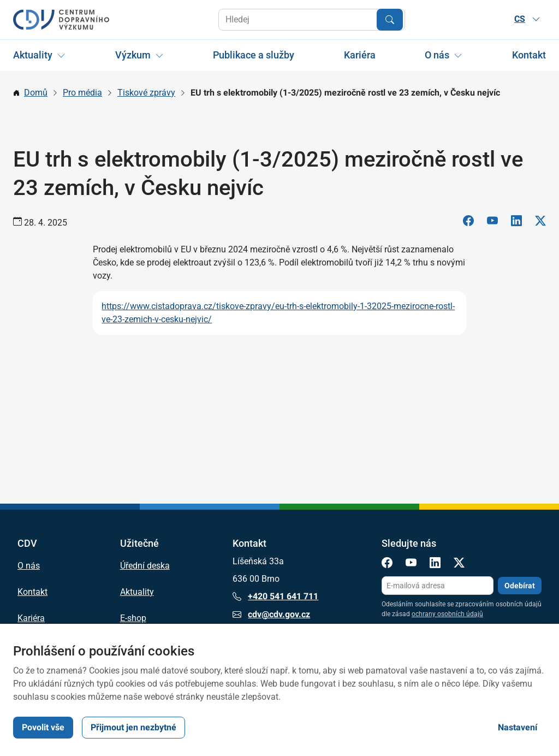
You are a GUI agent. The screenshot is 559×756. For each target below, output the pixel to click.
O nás (437, 55)
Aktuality (33, 55)
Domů (36, 93)
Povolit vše (43, 727)
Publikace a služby (254, 55)
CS (527, 19)
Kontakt (529, 55)
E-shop (133, 618)
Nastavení (518, 727)
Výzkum (133, 55)
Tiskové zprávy (146, 93)
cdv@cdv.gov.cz (271, 615)
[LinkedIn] (516, 223)
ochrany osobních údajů (447, 614)
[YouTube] (492, 223)
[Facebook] (468, 223)
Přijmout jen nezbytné (133, 727)
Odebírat (520, 586)
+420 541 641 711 (275, 596)
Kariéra (360, 55)
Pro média (82, 93)
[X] (540, 223)
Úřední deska (145, 566)
